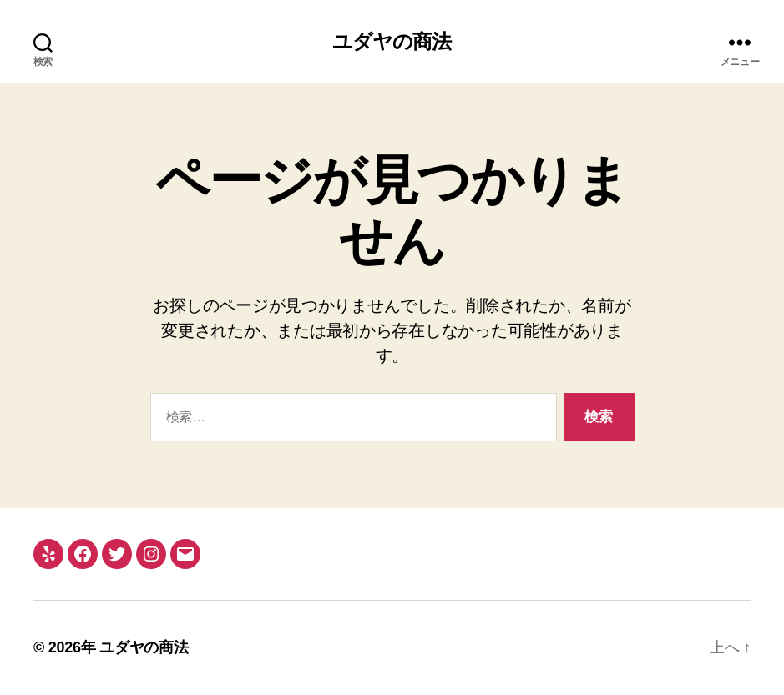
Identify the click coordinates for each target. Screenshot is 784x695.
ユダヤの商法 (392, 42)
